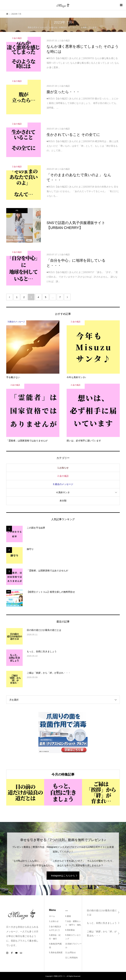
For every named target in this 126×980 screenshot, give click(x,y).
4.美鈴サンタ (63, 492)
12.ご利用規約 (72, 958)
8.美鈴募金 (70, 930)
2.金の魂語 (63, 476)
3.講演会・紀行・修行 (55, 937)
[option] (25, 792)
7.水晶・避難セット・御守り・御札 (73, 923)
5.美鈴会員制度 (56, 953)
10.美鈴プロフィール (74, 946)
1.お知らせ (63, 468)
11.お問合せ (71, 953)
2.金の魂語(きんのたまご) (55, 928)
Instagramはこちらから (63, 876)
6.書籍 (68, 916)
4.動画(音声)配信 (55, 946)
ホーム (52, 916)
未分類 (63, 501)
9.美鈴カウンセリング (73, 937)
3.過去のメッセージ (63, 484)
